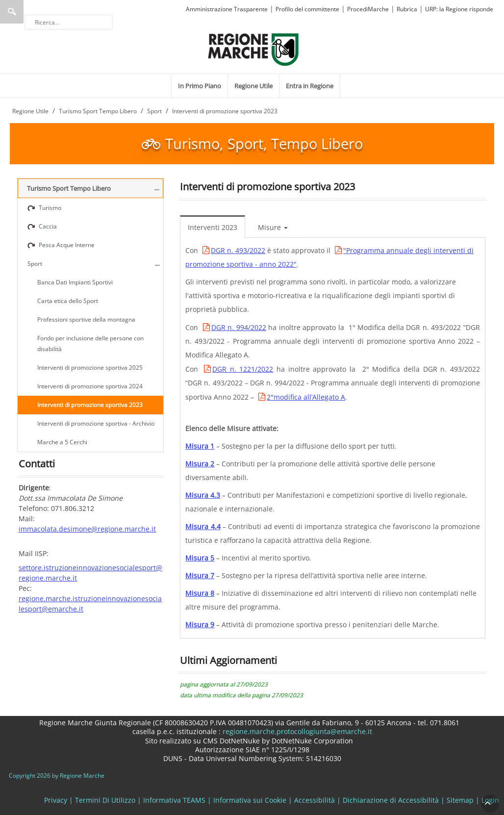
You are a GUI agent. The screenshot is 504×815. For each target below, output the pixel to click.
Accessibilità (315, 800)
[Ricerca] (69, 22)
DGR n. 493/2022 (238, 250)
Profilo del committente (307, 9)
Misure (273, 227)
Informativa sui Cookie (250, 800)
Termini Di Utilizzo (105, 800)
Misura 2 (200, 464)
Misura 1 (200, 446)
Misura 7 (200, 575)
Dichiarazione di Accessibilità (391, 800)
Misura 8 (200, 593)
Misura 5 (200, 558)
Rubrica (407, 9)
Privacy (56, 800)
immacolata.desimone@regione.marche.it (87, 529)
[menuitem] (200, 86)
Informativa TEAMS (174, 800)
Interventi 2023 (213, 227)
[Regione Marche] (253, 49)
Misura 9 (200, 624)
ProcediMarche (368, 9)
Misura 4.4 (203, 526)
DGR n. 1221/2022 (243, 369)
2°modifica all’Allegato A (306, 397)
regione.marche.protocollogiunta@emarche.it (296, 731)
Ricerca (12, 12)
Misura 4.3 (203, 495)
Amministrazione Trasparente (227, 9)
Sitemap (460, 800)
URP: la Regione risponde (459, 9)
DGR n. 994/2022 (239, 327)
